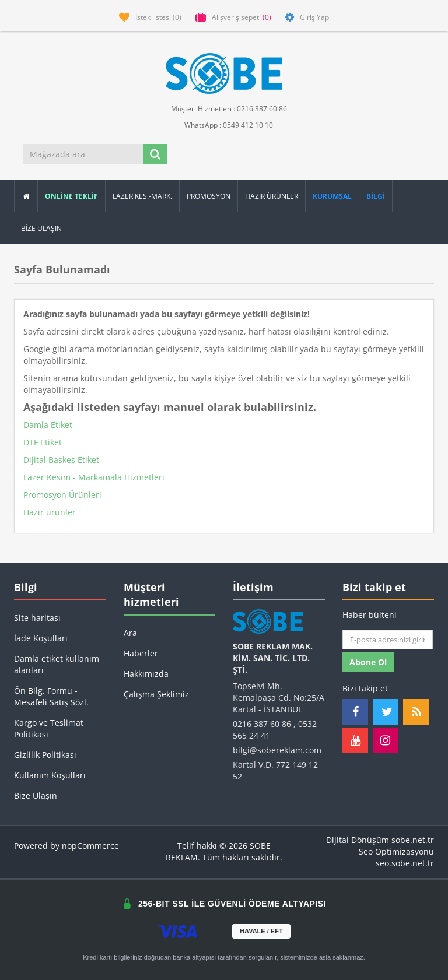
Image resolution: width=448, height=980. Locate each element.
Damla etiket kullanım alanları (57, 664)
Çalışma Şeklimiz (156, 694)
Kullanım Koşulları (50, 775)
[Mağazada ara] (84, 154)
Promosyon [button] (209, 196)
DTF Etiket (43, 442)
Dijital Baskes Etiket (61, 460)
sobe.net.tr (413, 840)
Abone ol (368, 662)
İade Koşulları (41, 638)
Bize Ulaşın (41, 228)
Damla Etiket (48, 425)
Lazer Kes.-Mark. (142, 196)
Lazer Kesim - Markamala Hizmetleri (94, 477)
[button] (376, 196)
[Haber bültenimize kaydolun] (388, 640)
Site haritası (37, 618)
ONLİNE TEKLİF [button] (71, 196)
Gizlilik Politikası (45, 755)
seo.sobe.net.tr (405, 863)
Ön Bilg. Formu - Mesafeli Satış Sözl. (51, 696)
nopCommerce (90, 846)
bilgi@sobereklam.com (277, 750)
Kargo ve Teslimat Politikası (49, 728)
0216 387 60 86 (262, 724)
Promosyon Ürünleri (62, 495)
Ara (130, 633)
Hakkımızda (146, 674)
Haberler (141, 653)
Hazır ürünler (50, 512)
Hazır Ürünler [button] (272, 196)
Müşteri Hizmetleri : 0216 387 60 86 (224, 108)
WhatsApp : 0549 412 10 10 (224, 124)
